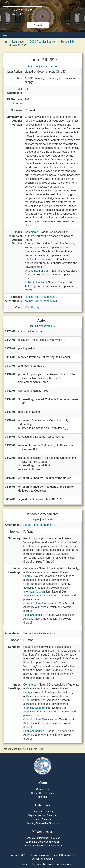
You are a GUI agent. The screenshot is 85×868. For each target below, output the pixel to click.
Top (33, 326)
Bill (27, 89)
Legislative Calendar (43, 812)
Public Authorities (35, 282)
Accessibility (64, 864)
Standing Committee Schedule (43, 823)
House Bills (68, 42)
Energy (29, 244)
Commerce (31, 232)
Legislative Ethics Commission (43, 842)
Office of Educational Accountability (43, 846)
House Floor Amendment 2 (41, 301)
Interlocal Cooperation (38, 259)
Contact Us (42, 789)
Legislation (19, 42)
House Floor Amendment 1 (41, 297)
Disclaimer (49, 864)
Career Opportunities (42, 793)
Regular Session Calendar (42, 815)
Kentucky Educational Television (43, 838)
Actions (33, 66)
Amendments (49, 66)
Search (38, 25)
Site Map (43, 797)
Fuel (27, 251)
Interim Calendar (42, 819)
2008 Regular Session (43, 42)
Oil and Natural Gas (37, 271)
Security (36, 864)
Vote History (32, 307)
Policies (25, 864)
